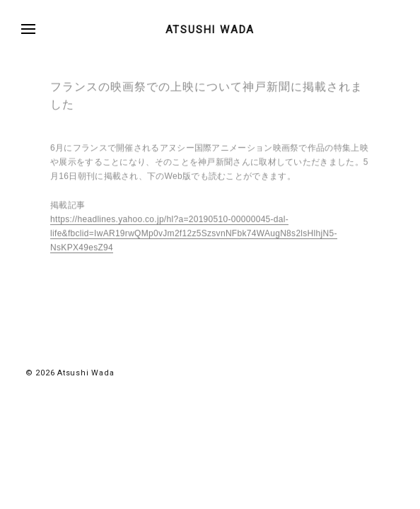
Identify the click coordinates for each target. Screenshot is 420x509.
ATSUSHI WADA (210, 30)
